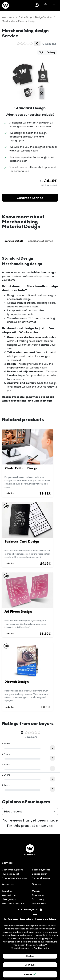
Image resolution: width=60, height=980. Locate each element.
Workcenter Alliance (13, 903)
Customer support (12, 870)
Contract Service (30, 198)
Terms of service (41, 878)
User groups (9, 899)
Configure (30, 965)
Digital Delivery (47, 52)
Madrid (36, 891)
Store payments (41, 870)
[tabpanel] (30, 329)
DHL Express (39, 903)
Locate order (39, 874)
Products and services (15, 878)
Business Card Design (22, 541)
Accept (30, 974)
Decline (30, 956)
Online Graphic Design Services (36, 17)
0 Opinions (36, 43)
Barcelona (38, 895)
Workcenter (8, 17)
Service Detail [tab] (14, 241)
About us (7, 891)
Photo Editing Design (21, 468)
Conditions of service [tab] (40, 241)
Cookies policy (41, 948)
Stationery (38, 899)
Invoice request (10, 874)
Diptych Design (17, 682)
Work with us (9, 895)
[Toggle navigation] (54, 5)
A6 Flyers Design (18, 612)
